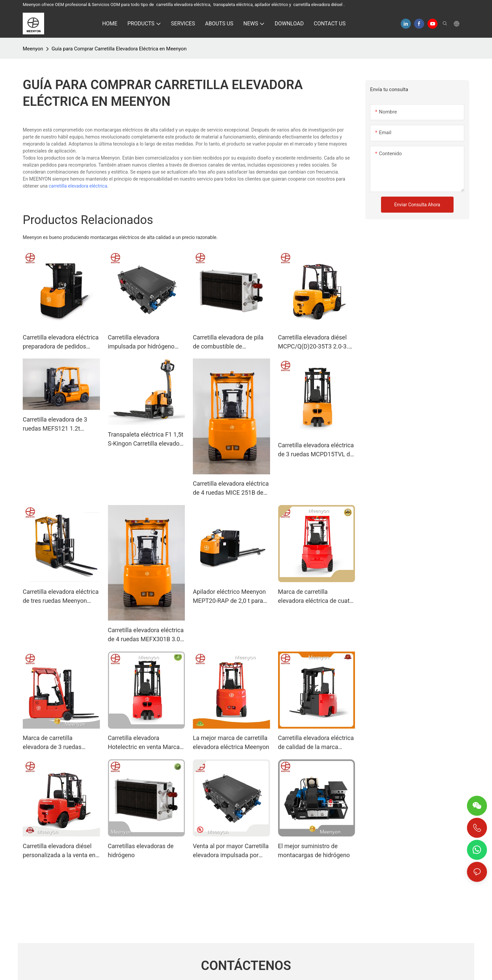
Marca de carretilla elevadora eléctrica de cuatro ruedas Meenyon (317, 597)
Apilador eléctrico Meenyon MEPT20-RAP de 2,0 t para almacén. (229, 597)
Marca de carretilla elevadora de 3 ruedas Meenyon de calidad (52, 743)
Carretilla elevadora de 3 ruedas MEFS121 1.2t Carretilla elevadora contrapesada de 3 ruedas (57, 424)
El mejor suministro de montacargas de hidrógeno (314, 850)
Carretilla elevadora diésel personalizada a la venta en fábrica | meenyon (59, 851)
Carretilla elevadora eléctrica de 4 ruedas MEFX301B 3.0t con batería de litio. (146, 635)
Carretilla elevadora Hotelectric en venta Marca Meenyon (144, 743)
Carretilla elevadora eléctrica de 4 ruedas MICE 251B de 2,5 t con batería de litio (231, 488)
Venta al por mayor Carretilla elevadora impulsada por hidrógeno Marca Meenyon (231, 851)
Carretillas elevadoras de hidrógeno (141, 850)
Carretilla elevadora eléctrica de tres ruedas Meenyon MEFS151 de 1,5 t (61, 597)
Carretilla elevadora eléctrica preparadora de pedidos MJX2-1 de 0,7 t (61, 342)
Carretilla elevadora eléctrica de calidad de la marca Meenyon (316, 743)
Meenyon (33, 49)
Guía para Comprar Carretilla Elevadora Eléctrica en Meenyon (119, 49)
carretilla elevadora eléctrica (78, 186)
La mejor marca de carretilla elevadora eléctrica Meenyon (231, 742)
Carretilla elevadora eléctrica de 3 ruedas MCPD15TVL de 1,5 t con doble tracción (316, 450)
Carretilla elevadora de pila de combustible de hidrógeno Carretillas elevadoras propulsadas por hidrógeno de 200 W (230, 342)
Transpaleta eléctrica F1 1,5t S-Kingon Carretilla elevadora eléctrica (146, 439)
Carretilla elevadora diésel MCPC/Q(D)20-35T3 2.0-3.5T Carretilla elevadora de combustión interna (317, 342)
